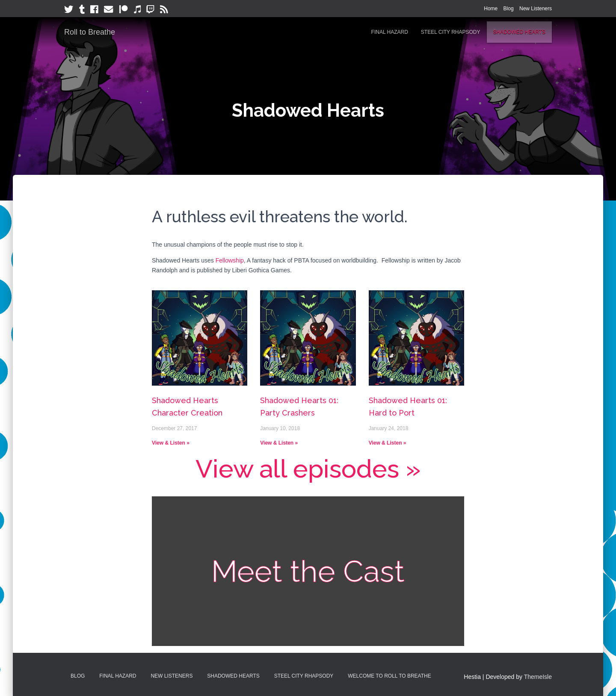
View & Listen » (171, 443)
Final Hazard (390, 32)
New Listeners (536, 9)
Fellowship (230, 260)
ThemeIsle (538, 677)
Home (491, 9)
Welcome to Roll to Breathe (389, 676)
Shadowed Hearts (519, 32)
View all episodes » (308, 469)
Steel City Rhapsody (451, 32)
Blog (509, 9)
